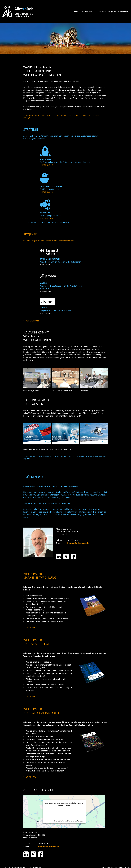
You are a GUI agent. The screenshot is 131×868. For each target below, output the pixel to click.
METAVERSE (123, 11)
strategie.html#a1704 (65, 223)
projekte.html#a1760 (65, 321)
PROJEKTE (112, 11)
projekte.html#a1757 (65, 313)
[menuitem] (77, 11)
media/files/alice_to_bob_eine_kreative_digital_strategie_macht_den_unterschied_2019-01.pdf (49, 696)
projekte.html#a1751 (65, 265)
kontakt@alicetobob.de (78, 543)
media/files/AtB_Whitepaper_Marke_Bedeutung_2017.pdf (49, 627)
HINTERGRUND (88, 11)
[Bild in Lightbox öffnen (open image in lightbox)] (37, 378)
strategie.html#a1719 (65, 192)
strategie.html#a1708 (65, 165)
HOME (77, 11)
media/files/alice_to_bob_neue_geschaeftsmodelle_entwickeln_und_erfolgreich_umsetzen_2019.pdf (49, 777)
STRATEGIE (101, 11)
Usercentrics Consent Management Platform (68, 821)
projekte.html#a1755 (65, 291)
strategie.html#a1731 (65, 218)
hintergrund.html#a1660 (65, 117)
